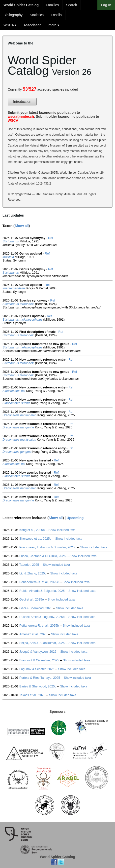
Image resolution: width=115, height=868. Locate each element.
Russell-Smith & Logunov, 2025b (42, 617)
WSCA (13, 120)
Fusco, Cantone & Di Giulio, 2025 (43, 556)
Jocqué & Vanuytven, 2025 (38, 652)
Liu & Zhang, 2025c (33, 573)
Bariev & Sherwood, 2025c (38, 686)
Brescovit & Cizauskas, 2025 (39, 660)
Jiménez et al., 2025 (33, 634)
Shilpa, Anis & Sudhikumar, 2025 (42, 643)
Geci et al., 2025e (32, 600)
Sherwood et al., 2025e (35, 539)
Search (71, 5)
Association (32, 25)
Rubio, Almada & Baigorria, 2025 (42, 591)
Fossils (56, 15)
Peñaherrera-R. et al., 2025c (39, 582)
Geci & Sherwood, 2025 (36, 608)
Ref (51, 238)
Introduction (22, 102)
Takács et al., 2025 (32, 695)
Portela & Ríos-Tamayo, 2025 (40, 678)
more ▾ (54, 25)
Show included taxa (62, 530)
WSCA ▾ (10, 25)
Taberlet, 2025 (29, 565)
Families (52, 5)
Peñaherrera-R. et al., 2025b (39, 626)
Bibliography (13, 15)
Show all (22, 226)
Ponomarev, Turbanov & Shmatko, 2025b (48, 547)
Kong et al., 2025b (32, 530)
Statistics (37, 15)
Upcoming (75, 518)
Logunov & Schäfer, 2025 (37, 669)
